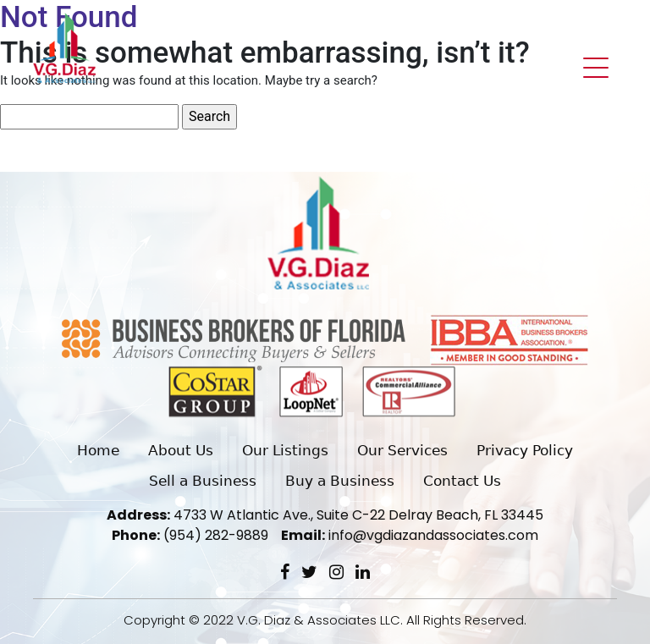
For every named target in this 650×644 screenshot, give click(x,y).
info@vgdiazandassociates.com (410, 535)
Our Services (402, 450)
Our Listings (285, 450)
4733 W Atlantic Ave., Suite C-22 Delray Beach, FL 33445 (325, 515)
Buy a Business (340, 481)
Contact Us (462, 481)
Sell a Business (203, 481)
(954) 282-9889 (190, 535)
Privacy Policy (525, 450)
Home (98, 450)
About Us (181, 450)
